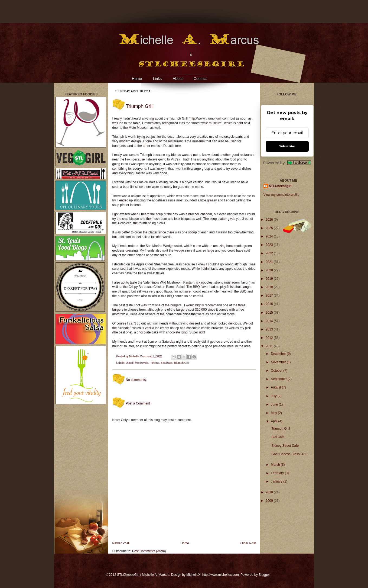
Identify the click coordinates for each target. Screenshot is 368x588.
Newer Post (121, 543)
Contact (200, 79)
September (279, 379)
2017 (270, 295)
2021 (270, 262)
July (274, 396)
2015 (270, 313)
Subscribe (287, 146)
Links (157, 79)
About (178, 79)
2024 (270, 236)
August (276, 387)
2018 (270, 287)
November (279, 362)
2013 (270, 329)
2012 (270, 338)
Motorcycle (141, 363)
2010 (270, 492)
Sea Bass (167, 363)
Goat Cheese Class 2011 (289, 454)
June (275, 404)
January (277, 481)
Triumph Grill (182, 363)
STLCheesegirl (280, 186)
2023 (270, 245)
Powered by (287, 163)
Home (137, 79)
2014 (270, 321)
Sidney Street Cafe (285, 446)
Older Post (248, 543)
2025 (270, 228)
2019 (270, 279)
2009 (270, 501)
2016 (270, 304)
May (274, 413)
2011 (270, 346)
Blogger (264, 575)
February (278, 473)
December (279, 354)
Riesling (154, 363)
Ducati (130, 363)
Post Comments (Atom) (149, 551)
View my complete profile (281, 195)
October (277, 371)
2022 (270, 253)
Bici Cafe (278, 437)
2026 (270, 220)
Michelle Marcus (139, 356)
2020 (270, 270)
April (274, 421)
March (276, 465)
